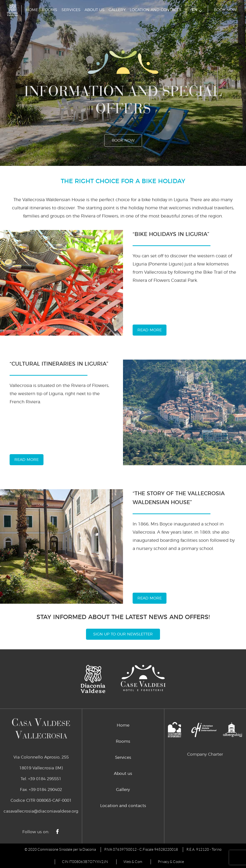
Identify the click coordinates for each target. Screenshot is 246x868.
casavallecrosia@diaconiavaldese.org (41, 811)
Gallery (117, 10)
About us (95, 10)
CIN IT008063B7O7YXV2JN (85, 862)
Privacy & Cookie (171, 862)
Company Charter (205, 754)
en (197, 10)
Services (71, 10)
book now (225, 10)
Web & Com (133, 862)
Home (32, 10)
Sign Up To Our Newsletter (123, 634)
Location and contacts (156, 10)
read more (150, 330)
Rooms (50, 10)
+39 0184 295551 (45, 779)
